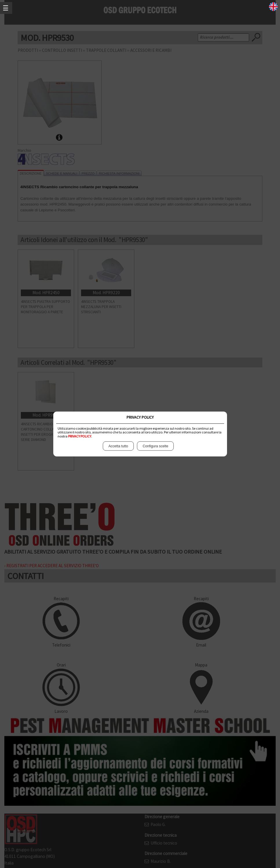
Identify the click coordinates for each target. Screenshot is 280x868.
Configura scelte (156, 446)
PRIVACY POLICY (80, 436)
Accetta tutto (118, 446)
